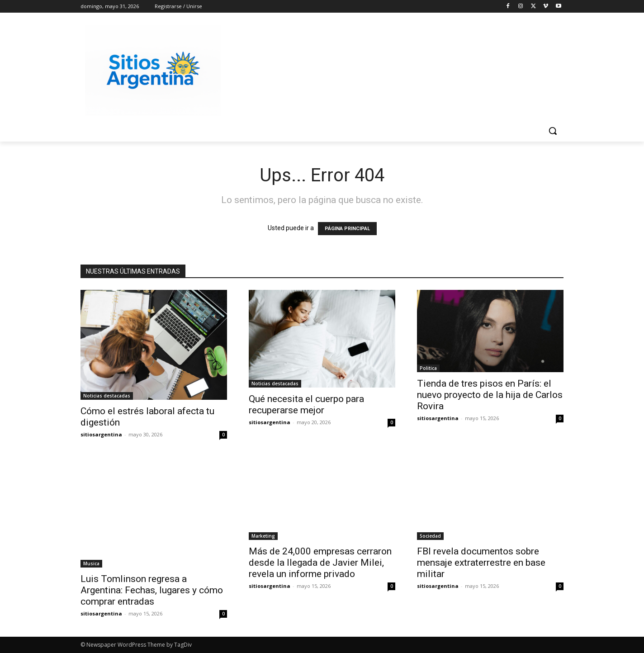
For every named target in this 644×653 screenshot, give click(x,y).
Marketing (263, 536)
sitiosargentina (101, 434)
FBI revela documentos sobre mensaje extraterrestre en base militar (481, 563)
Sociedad (430, 536)
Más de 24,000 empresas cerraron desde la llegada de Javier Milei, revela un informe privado (320, 563)
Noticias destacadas (107, 396)
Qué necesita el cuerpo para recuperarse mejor (306, 405)
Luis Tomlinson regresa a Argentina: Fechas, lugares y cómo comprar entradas (152, 590)
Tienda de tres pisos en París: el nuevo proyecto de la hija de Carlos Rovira (490, 395)
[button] (553, 131)
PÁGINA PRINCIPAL (347, 229)
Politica (428, 368)
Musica (91, 563)
